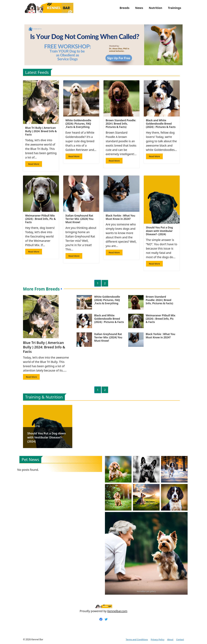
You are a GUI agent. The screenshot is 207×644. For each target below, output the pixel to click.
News (139, 8)
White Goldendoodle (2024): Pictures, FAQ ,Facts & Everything (78, 124)
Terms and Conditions (137, 639)
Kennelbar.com (117, 611)
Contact (180, 639)
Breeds (124, 8)
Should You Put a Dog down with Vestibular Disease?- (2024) (159, 231)
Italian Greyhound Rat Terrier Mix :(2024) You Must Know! (79, 219)
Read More (34, 164)
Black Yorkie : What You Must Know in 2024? (120, 217)
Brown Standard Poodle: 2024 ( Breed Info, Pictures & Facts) (121, 124)
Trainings (175, 8)
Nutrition (155, 8)
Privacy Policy (157, 639)
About (170, 639)
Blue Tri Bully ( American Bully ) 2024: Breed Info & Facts (41, 131)
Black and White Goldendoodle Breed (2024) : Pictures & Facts (161, 124)
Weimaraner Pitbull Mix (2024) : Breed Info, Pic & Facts (40, 219)
